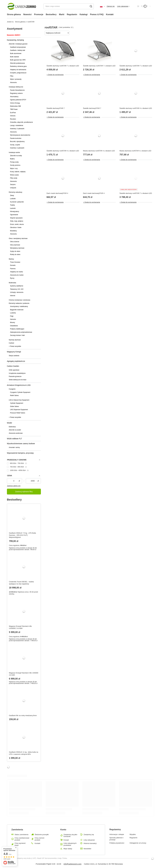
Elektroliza (12, 427)
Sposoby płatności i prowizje (116, 839)
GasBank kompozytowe (18, 47)
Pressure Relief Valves (18, 413)
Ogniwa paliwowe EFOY (18, 100)
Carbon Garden (13, 366)
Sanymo (13, 184)
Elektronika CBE (16, 106)
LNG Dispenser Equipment (19, 410)
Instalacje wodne (14, 152)
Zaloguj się (111, 6)
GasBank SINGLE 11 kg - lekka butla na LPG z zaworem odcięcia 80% (24, 753)
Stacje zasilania (14, 356)
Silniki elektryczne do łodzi (18, 380)
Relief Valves (14, 395)
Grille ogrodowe (14, 370)
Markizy (11, 259)
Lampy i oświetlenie (17, 125)
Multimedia (12, 283)
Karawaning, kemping (15, 40)
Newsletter (87, 849)
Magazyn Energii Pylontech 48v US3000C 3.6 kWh (20, 627)
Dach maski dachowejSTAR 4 (57, 193)
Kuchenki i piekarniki (17, 202)
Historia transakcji (90, 843)
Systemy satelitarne (17, 286)
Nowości (27, 14)
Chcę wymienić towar (20, 844)
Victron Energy (15, 103)
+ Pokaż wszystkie (15, 346)
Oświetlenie (14, 326)
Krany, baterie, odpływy (18, 172)
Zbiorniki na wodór (15, 430)
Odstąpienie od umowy (138, 843)
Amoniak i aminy (14, 447)
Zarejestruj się (89, 835)
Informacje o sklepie (117, 834)
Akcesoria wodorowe (16, 433)
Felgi (12, 316)
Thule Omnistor (15, 262)
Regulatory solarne (16, 93)
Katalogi (84, 14)
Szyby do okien (15, 251)
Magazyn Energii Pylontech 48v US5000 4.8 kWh (24, 674)
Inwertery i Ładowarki (17, 148)
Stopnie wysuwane (16, 218)
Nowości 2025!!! (14, 35)
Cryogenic (12, 389)
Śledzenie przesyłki (42, 835)
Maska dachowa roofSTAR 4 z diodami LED (99, 151)
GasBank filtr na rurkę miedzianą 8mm (23, 715)
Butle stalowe (15, 57)
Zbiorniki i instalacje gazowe (18, 44)
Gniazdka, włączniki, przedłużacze (21, 122)
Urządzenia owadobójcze (17, 373)
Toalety (12, 205)
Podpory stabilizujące (17, 329)
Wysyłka (133, 834)
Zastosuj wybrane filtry (24, 492)
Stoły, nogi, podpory (17, 221)
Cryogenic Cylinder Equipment (20, 392)
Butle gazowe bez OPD (18, 60)
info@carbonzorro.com (73, 864)
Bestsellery (51, 14)
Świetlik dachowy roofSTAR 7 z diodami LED (63, 66)
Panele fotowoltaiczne (17, 90)
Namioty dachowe (15, 340)
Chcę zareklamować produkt (22, 839)
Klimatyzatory (15, 211)
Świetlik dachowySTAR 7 (56, 108)
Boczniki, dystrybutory (17, 141)
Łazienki (13, 208)
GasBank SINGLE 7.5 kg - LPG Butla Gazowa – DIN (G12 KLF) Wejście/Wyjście (22, 535)
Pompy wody (14, 162)
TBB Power (14, 109)
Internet (13, 296)
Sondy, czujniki (15, 145)
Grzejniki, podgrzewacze (18, 73)
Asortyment (15, 29)
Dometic (13, 265)
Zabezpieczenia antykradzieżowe (21, 332)
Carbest (11, 343)
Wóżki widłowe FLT (14, 439)
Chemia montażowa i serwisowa (19, 300)
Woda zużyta (14, 175)
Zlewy (12, 195)
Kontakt (110, 14)
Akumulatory (14, 97)
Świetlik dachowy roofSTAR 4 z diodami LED (136, 108)
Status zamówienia (21, 835)
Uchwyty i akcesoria (17, 292)
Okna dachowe (15, 245)
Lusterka (13, 313)
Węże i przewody (16, 79)
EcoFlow (13, 113)
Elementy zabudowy (15, 192)
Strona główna (14, 14)
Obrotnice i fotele (16, 227)
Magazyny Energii (14, 352)
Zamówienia (17, 830)
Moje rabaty (68, 849)
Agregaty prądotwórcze (16, 361)
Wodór (9, 423)
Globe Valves (14, 406)
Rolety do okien (15, 254)
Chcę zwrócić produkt (39, 839)
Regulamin (72, 14)
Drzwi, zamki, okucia (17, 224)
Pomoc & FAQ (97, 14)
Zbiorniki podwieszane (17, 63)
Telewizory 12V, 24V (17, 289)
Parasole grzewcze (15, 376)
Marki (62, 14)
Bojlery (12, 159)
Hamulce (13, 319)
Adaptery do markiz (16, 272)
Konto (63, 830)
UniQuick (13, 188)
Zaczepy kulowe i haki (17, 335)
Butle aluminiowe (16, 53)
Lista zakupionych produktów (70, 844)
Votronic (13, 116)
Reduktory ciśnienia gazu (18, 66)
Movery (13, 322)
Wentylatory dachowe (17, 248)
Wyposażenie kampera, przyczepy (20, 453)
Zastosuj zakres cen (14, 486)
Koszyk (66, 840)
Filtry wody (14, 178)
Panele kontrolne (16, 138)
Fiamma (13, 269)
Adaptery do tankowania (18, 70)
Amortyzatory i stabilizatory (19, 306)
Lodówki (13, 199)
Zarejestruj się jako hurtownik (70, 836)
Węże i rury (14, 168)
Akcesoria (13, 82)
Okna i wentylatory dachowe (18, 238)
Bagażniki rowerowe (17, 310)
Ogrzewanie (14, 215)
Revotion (13, 119)
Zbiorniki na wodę (16, 156)
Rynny (12, 278)
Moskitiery (13, 231)
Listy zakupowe (123, 6)
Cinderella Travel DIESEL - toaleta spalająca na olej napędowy (21, 583)
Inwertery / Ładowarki (17, 129)
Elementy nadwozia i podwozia (19, 303)
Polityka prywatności (117, 843)
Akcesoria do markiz (17, 275)
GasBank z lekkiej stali (18, 50)
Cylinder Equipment (17, 403)
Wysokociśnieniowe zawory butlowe (21, 444)
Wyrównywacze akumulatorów (20, 135)
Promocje (39, 14)
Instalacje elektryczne (16, 87)
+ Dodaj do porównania (55, 75)
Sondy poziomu (15, 165)
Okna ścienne (15, 242)
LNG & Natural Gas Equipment (19, 400)
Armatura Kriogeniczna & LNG (19, 385)
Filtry (12, 76)
